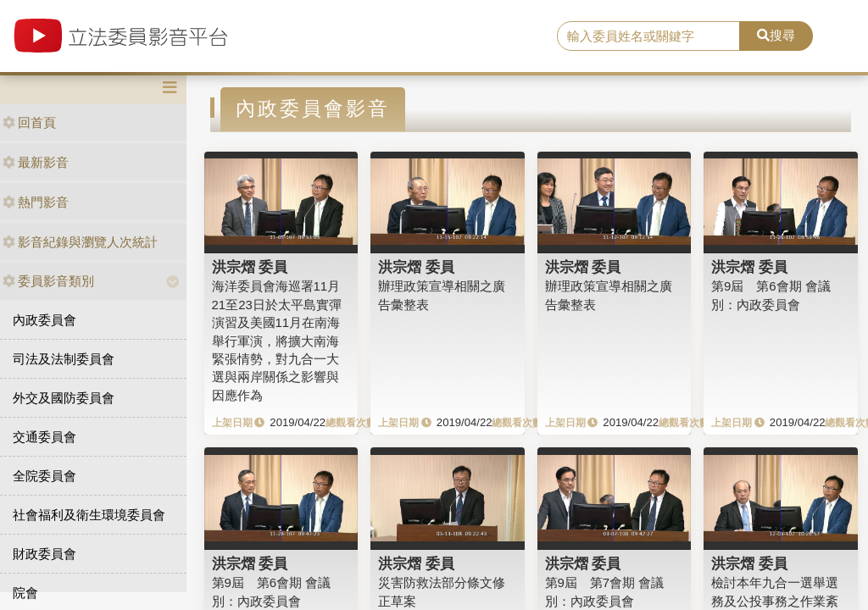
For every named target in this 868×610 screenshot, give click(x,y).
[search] (648, 36)
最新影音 (36, 162)
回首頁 (29, 122)
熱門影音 (36, 202)
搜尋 (776, 35)
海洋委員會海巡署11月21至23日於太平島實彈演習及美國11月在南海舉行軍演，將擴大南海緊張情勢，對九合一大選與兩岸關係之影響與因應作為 (277, 341)
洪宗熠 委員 (250, 267)
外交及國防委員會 (64, 398)
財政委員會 (45, 554)
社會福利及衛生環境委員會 (89, 515)
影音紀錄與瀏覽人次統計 (80, 242)
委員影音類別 (48, 281)
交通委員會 (45, 437)
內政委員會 (45, 320)
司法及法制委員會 (64, 359)
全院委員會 (45, 476)
